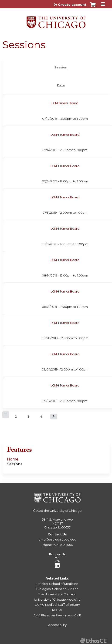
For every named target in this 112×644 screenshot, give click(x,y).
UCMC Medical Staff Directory (57, 605)
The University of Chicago (63, 511)
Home (13, 459)
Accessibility (57, 625)
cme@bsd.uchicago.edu (57, 539)
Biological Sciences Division (57, 589)
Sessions (15, 464)
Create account (72, 5)
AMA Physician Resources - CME (57, 615)
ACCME (57, 610)
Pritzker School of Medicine (57, 584)
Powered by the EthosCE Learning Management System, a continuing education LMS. (93, 641)
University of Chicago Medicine (57, 599)
